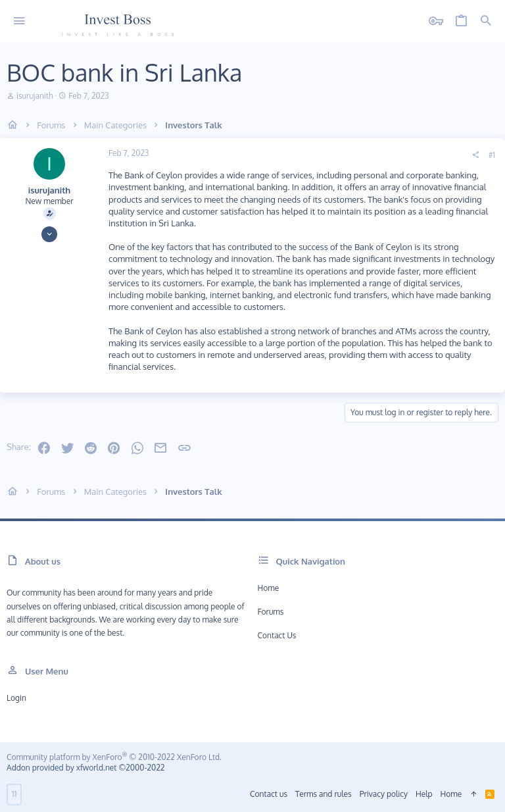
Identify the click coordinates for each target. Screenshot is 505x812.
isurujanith (35, 96)
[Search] (486, 21)
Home (269, 588)
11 (14, 794)
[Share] (475, 155)
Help (424, 794)
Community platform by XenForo (114, 757)
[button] (19, 21)
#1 (492, 155)
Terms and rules (324, 794)
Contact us (277, 635)
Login (16, 698)
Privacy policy (384, 794)
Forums (271, 612)
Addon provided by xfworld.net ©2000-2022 (85, 768)
